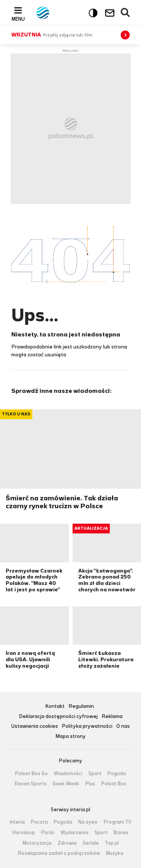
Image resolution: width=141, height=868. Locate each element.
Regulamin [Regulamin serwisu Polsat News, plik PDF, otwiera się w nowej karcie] (81, 707)
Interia (17, 822)
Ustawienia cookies (35, 726)
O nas (123, 726)
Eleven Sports (31, 784)
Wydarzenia (74, 833)
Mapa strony (70, 737)
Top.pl (112, 843)
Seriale (91, 843)
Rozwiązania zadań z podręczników (59, 853)
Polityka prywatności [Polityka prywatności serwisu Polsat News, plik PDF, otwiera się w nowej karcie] (87, 726)
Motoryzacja (37, 843)
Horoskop (24, 833)
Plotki (48, 833)
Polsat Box (114, 784)
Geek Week (66, 784)
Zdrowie (67, 843)
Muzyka (115, 853)
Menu (18, 19)
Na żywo (88, 822)
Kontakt (55, 707)
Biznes (121, 833)
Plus (90, 784)
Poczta (39, 822)
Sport (95, 774)
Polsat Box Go (31, 774)
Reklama (112, 717)
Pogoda (117, 774)
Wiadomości (68, 774)
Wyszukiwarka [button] (126, 13)
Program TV (118, 822)
